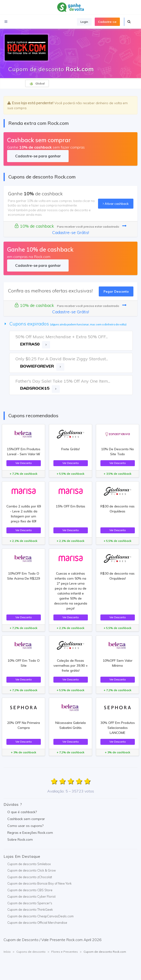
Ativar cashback (116, 204)
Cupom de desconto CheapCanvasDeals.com (40, 916)
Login (84, 22)
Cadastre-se (107, 22)
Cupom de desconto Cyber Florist (31, 896)
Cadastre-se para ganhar (38, 156)
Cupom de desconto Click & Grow (32, 870)
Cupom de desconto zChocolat (30, 877)
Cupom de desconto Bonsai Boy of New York (40, 883)
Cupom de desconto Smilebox (29, 864)
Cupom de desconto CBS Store (30, 890)
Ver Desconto (23, 463)
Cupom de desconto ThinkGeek (30, 910)
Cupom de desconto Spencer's (30, 903)
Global (37, 84)
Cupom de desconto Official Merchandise (37, 923)
